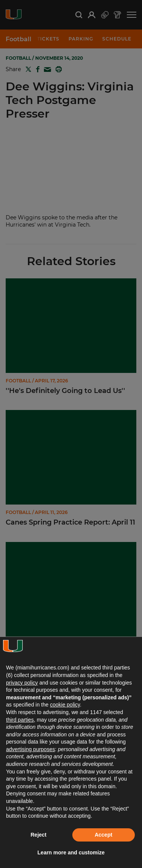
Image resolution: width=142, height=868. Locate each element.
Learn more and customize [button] (71, 852)
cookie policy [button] (65, 705)
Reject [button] (39, 835)
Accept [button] (104, 835)
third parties (20, 720)
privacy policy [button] (22, 683)
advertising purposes (30, 749)
